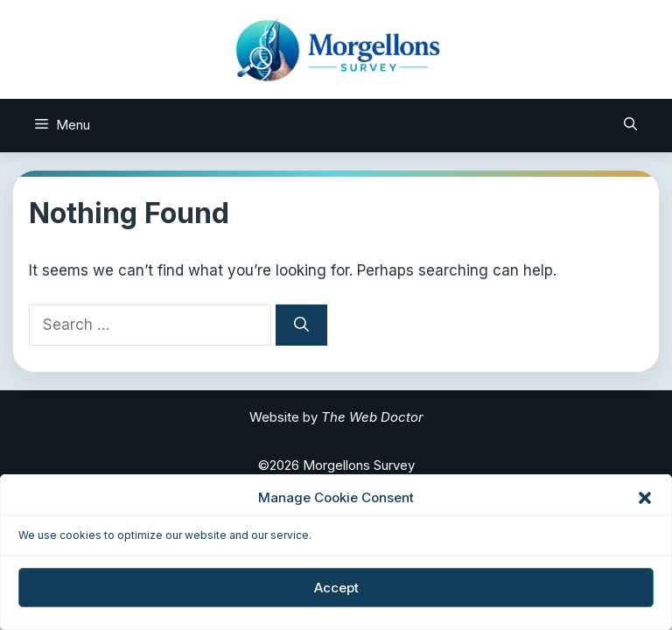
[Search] (301, 325)
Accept (336, 588)
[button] (645, 498)
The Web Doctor (372, 417)
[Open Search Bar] (630, 125)
